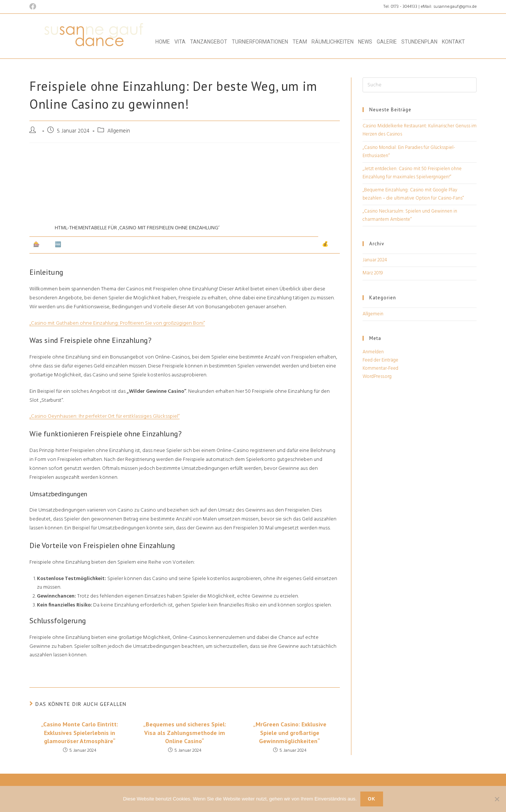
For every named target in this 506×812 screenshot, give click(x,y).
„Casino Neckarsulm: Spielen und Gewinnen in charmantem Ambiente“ (410, 215)
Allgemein (373, 314)
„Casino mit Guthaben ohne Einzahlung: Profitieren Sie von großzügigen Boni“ (117, 323)
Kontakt (453, 42)
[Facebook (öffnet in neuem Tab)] (34, 7)
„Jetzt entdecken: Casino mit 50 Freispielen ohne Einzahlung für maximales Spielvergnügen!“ (412, 173)
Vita (180, 42)
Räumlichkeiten (333, 42)
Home (163, 42)
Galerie (387, 42)
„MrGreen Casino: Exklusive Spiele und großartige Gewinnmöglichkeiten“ (290, 733)
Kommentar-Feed (380, 368)
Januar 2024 (375, 260)
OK (371, 799)
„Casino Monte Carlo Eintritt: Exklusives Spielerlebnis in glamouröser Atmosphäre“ (80, 733)
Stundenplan (419, 42)
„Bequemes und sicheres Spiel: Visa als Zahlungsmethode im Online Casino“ (185, 733)
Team (300, 42)
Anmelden (373, 352)
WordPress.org (377, 377)
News (365, 42)
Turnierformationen (260, 42)
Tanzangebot (209, 42)
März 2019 (373, 273)
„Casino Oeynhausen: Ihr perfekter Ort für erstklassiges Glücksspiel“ (105, 416)
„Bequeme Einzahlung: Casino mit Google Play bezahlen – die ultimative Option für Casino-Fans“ (413, 194)
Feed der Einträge (380, 360)
